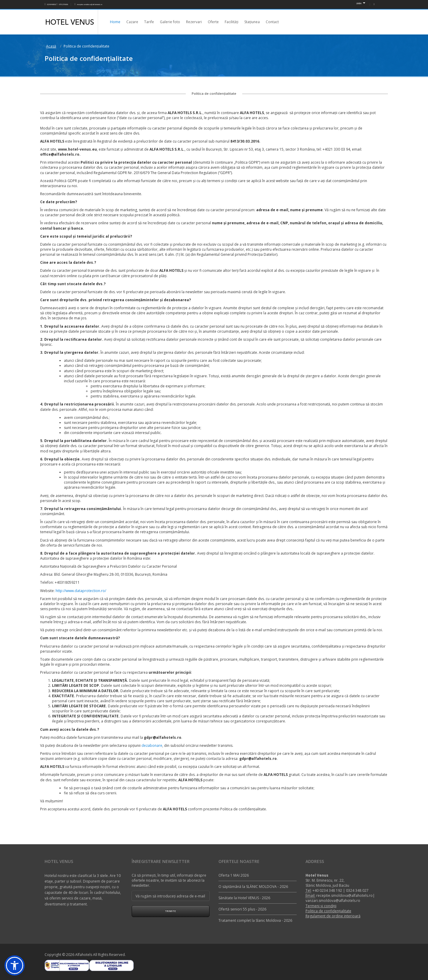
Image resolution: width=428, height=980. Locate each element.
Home (115, 22)
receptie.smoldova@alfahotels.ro (88, 4)
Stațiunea (252, 22)
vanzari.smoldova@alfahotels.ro (333, 901)
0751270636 (62, 4)
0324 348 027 (357, 890)
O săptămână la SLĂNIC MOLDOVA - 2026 (253, 887)
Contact (272, 22)
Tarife (149, 22)
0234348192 (50, 4)
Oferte (213, 22)
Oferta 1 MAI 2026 (234, 875)
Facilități (232, 22)
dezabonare (152, 745)
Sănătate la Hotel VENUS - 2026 (244, 898)
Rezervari (194, 22)
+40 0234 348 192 (327, 890)
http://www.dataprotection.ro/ (81, 591)
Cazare (132, 22)
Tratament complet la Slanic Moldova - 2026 (255, 920)
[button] (15, 965)
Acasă (51, 46)
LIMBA (361, 3)
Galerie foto (170, 22)
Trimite (170, 911)
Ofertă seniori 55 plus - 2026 (242, 909)
